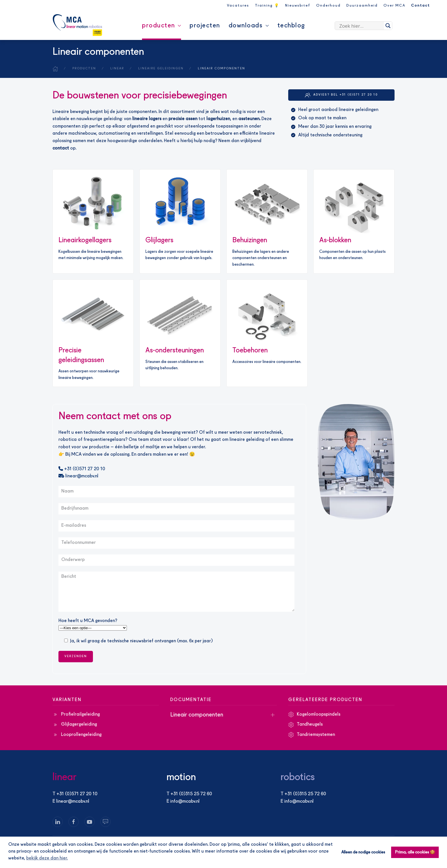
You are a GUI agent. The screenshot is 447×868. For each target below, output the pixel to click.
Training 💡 (267, 6)
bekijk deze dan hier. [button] (47, 858)
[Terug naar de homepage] (77, 25)
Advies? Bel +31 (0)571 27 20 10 (341, 95)
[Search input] (361, 26)
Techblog (291, 26)
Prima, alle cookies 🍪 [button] (415, 852)
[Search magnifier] (388, 26)
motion (181, 777)
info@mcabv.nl (185, 802)
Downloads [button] (249, 26)
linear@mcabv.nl (78, 476)
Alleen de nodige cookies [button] (363, 852)
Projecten (205, 26)
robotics (298, 777)
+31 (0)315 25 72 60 (191, 794)
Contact (420, 6)
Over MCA (394, 6)
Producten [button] (161, 26)
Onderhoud (328, 6)
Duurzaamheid (362, 6)
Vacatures (238, 6)
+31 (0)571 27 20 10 (82, 469)
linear (64, 777)
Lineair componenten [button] (197, 715)
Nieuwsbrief (298, 6)
